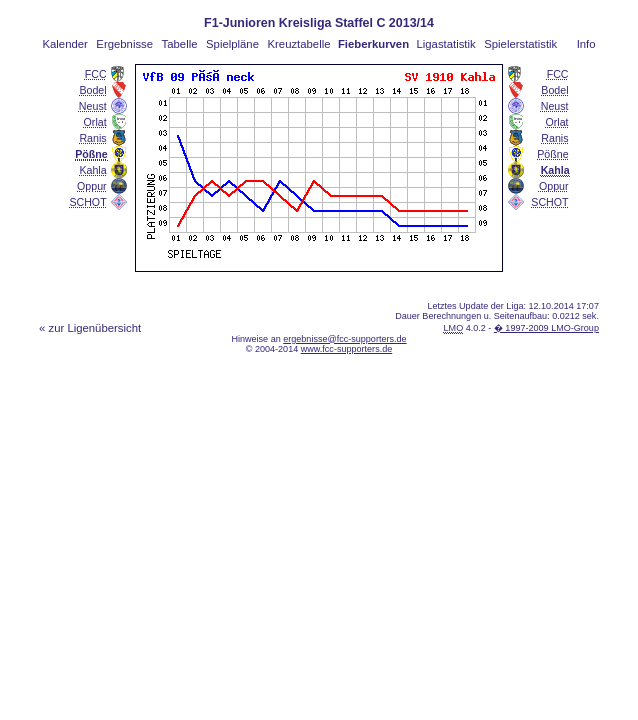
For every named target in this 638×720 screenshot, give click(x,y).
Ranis (92, 138)
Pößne (552, 154)
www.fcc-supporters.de (347, 349)
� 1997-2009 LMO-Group (546, 328)
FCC (96, 74)
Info (586, 44)
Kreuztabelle (299, 44)
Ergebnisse (124, 44)
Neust (93, 106)
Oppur (92, 186)
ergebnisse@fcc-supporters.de (344, 339)
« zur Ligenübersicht (90, 328)
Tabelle (180, 44)
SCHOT (87, 202)
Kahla (92, 170)
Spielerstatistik (520, 44)
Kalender (64, 44)
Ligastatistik (445, 44)
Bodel (92, 90)
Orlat (95, 122)
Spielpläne (232, 44)
